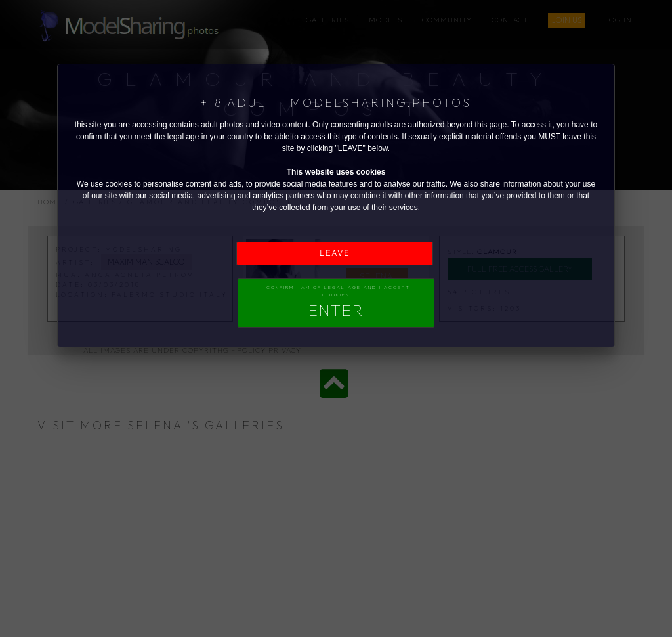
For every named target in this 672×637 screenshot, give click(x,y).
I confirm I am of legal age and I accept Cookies (336, 302)
